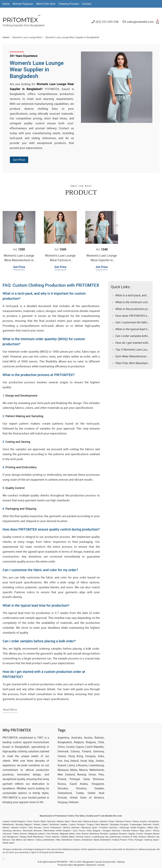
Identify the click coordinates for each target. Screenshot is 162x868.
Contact (87, 4)
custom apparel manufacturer (31, 742)
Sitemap (121, 862)
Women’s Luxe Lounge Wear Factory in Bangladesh (60, 260)
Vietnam (74, 802)
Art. (19, 249)
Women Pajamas (23, 4)
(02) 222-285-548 (107, 21)
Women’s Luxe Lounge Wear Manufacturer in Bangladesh (19, 260)
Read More (10, 709)
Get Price (19, 160)
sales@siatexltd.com (140, 21)
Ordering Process (69, 4)
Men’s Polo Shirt (46, 4)
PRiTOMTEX (20, 20)
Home (6, 4)
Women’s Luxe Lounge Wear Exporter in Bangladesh (102, 260)
